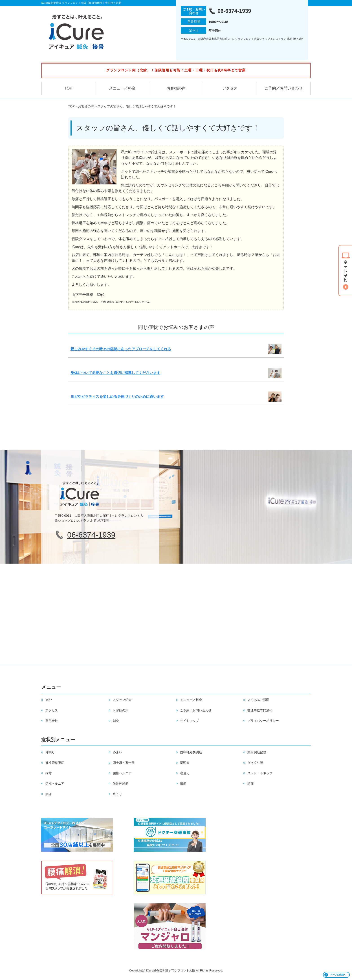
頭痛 (251, 783)
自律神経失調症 (191, 752)
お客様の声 (176, 88)
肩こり (117, 794)
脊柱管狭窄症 (55, 763)
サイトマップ (189, 721)
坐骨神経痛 (121, 783)
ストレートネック (260, 773)
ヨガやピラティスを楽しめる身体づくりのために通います (117, 397)
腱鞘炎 (185, 763)
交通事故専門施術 (260, 710)
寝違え (185, 773)
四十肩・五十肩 (124, 763)
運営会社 (52, 721)
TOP (68, 88)
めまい (117, 752)
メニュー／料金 (122, 88)
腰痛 (48, 794)
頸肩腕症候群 (257, 752)
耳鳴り (50, 752)
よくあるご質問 (258, 700)
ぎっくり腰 (255, 763)
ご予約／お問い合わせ (284, 88)
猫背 (48, 773)
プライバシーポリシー (263, 721)
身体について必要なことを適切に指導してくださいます (115, 373)
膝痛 (183, 783)
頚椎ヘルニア (55, 783)
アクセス (230, 88)
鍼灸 (116, 721)
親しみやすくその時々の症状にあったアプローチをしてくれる (121, 349)
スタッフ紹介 (122, 700)
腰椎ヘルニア (122, 773)
